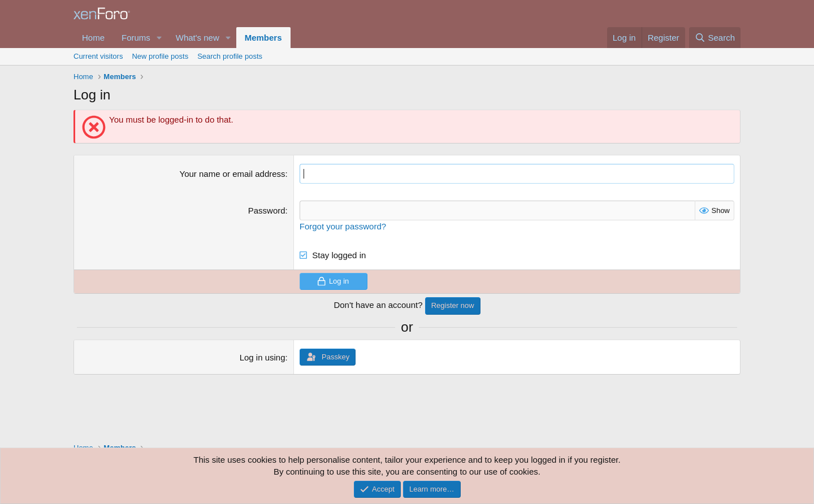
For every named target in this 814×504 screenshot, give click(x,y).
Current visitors (98, 56)
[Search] (715, 38)
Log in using (263, 357)
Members (263, 38)
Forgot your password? (343, 226)
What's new (198, 38)
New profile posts (160, 56)
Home (93, 38)
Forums (136, 38)
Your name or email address (233, 174)
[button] (159, 38)
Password (267, 210)
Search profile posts (230, 56)
